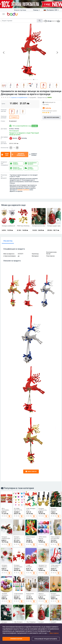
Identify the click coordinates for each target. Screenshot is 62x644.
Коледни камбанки (23, 173)
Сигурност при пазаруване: (5, 147)
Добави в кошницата (18, 138)
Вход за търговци (20, 10)
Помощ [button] (36, 10)
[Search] (19, 21)
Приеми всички (16, 639)
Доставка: (4, 112)
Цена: (3, 87)
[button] (4, 14)
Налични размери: (4, 100)
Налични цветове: (4, 94)
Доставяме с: (4, 121)
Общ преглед (8, 224)
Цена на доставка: (4, 126)
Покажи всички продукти (9, 622)
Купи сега (5, 138)
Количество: (5, 131)
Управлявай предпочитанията (46, 639)
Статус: (3, 104)
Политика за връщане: (4, 160)
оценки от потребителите (19, 81)
